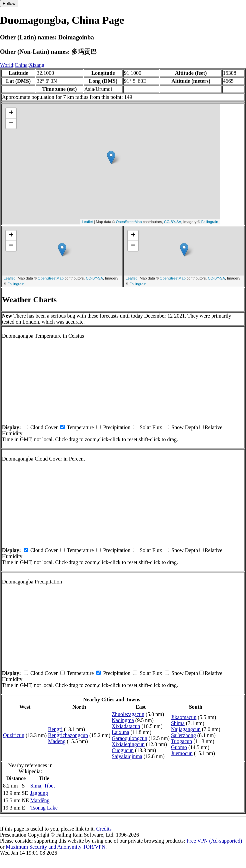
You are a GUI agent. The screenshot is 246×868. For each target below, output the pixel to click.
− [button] (11, 124)
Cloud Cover (44, 427)
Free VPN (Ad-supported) (214, 841)
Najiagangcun (186, 729)
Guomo (179, 747)
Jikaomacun (184, 717)
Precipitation (117, 427)
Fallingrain (210, 222)
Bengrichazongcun (68, 735)
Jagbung (39, 793)
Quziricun (14, 735)
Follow (9, 4)
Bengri (55, 729)
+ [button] (11, 113)
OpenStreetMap (129, 222)
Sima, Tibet (43, 786)
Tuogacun (181, 741)
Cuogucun (123, 750)
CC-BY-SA (173, 222)
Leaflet (87, 222)
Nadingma (123, 720)
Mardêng (40, 800)
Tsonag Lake (44, 808)
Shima (178, 723)
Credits (104, 829)
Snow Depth (185, 427)
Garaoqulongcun (129, 738)
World (7, 65)
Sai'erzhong (183, 735)
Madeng (57, 741)
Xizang (37, 65)
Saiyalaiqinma (127, 756)
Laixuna (120, 732)
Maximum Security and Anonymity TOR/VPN (55, 847)
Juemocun (182, 753)
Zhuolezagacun (128, 714)
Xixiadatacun (126, 726)
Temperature (80, 427)
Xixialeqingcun (128, 744)
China (21, 65)
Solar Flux (151, 427)
